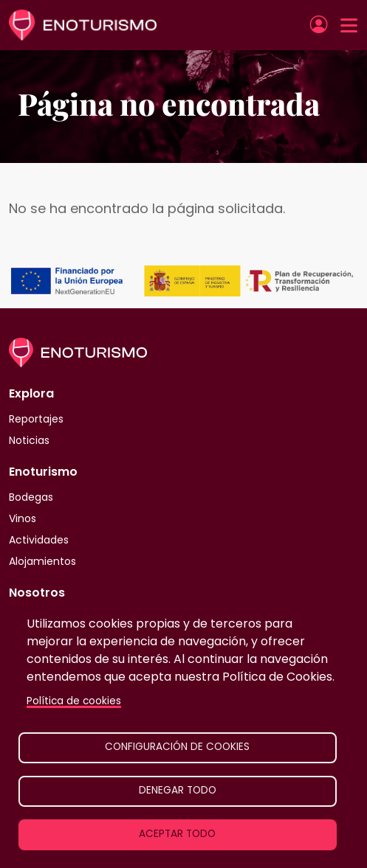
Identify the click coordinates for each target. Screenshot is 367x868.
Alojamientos (42, 561)
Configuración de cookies (177, 747)
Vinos (23, 518)
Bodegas (31, 497)
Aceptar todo (177, 834)
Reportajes (36, 419)
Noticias (29, 440)
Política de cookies (74, 701)
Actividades (39, 540)
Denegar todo (178, 790)
